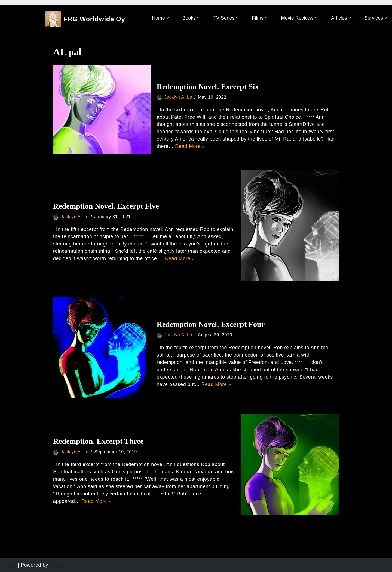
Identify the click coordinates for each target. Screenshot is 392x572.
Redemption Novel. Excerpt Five (106, 206)
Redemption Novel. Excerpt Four (211, 324)
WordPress (63, 565)
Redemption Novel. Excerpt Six (208, 86)
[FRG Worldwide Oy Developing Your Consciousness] (85, 19)
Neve (10, 565)
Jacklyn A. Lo (178, 97)
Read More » (190, 147)
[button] (166, 18)
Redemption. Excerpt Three (98, 441)
